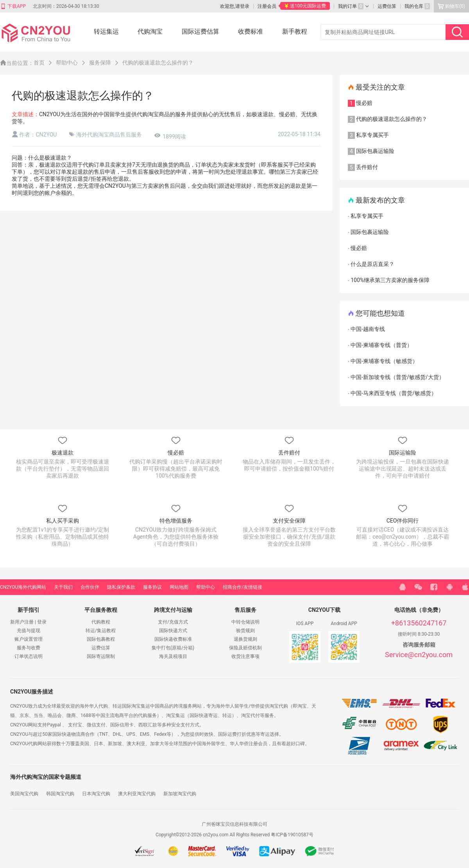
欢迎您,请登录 (234, 6)
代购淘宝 (150, 31)
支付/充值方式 (173, 622)
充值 (21, 631)
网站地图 (179, 587)
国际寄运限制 (101, 656)
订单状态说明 (29, 656)
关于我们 (63, 587)
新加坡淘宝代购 (180, 794)
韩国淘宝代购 (60, 794)
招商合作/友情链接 (243, 587)
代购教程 (101, 622)
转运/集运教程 (101, 631)
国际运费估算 (200, 31)
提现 (36, 631)
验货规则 (245, 631)
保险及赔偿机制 (245, 648)
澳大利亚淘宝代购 (137, 794)
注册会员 (267, 6)
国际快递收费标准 (173, 639)
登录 (42, 622)
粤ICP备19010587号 (292, 835)
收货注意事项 (245, 656)
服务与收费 (29, 648)
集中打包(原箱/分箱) (173, 648)
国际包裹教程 (101, 639)
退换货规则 (245, 639)
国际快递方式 (173, 631)
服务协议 (152, 587)
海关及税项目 (173, 656)
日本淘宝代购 (96, 794)
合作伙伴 (90, 587)
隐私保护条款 (121, 587)
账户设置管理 (29, 639)
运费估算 (101, 648)
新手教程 (295, 31)
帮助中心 (206, 587)
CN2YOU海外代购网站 (23, 587)
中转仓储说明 (245, 622)
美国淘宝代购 (24, 794)
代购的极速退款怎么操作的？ (158, 63)
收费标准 (251, 31)
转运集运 (106, 31)
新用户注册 (22, 622)
